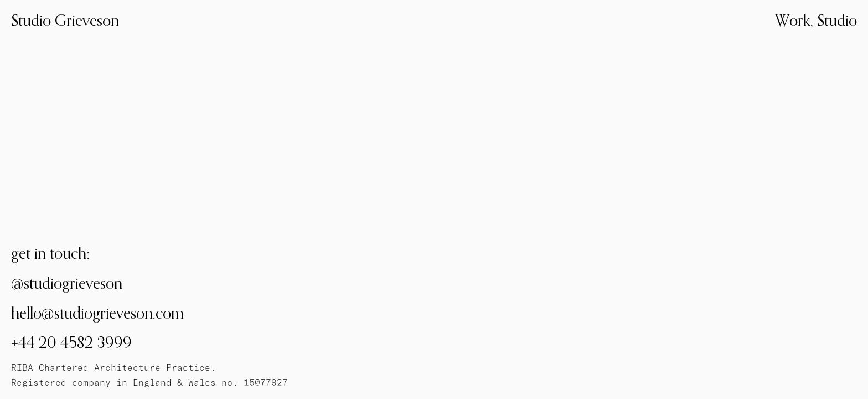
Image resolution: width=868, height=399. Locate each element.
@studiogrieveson (67, 283)
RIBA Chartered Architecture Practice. (113, 367)
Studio (837, 20)
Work (793, 20)
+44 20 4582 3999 (71, 342)
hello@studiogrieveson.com (97, 313)
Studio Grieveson (65, 20)
